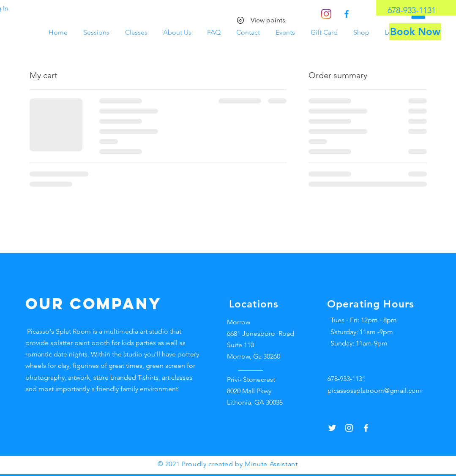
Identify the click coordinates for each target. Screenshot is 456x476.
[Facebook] (347, 14)
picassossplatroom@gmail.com (375, 390)
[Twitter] (332, 428)
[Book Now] (415, 32)
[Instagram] (326, 14)
